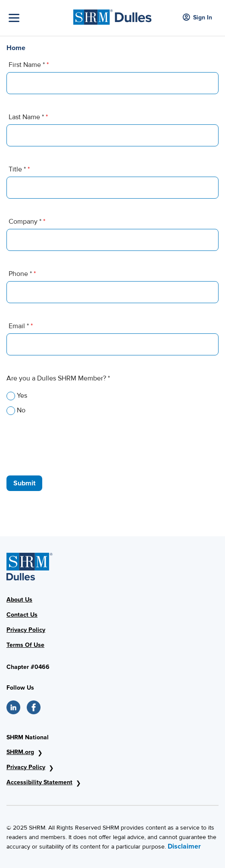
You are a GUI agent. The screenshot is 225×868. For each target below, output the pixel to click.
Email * (21, 326)
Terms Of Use (25, 645)
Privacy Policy (26, 630)
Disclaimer (184, 846)
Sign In (197, 18)
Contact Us (22, 615)
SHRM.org (20, 752)
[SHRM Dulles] (113, 15)
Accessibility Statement (39, 782)
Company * (27, 222)
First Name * (29, 65)
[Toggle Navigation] (39, 18)
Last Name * (28, 117)
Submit (24, 483)
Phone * (22, 274)
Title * (19, 169)
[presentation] (72, 441)
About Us (19, 600)
